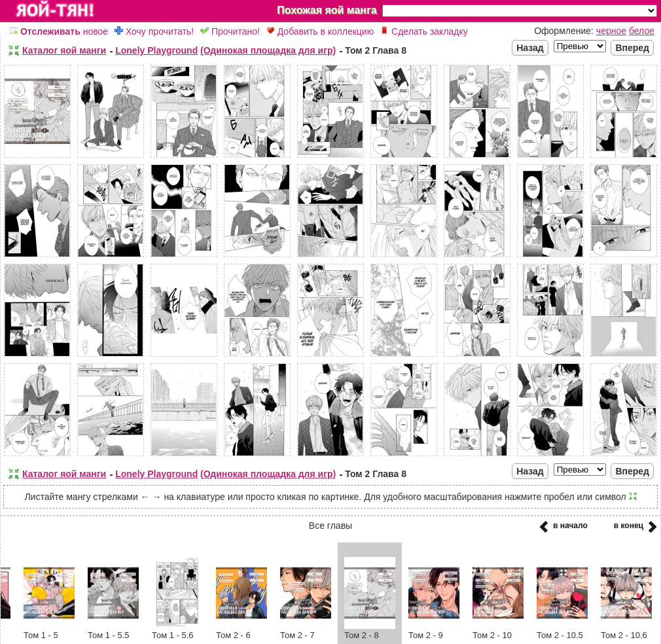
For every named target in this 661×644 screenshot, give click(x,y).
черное (611, 31)
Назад (530, 48)
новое (59, 31)
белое (642, 31)
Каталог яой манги (64, 50)
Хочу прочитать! (154, 31)
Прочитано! (230, 31)
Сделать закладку (424, 31)
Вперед (632, 48)
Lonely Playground (156, 50)
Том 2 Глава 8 (376, 50)
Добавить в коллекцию (320, 31)
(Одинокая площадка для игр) (268, 50)
